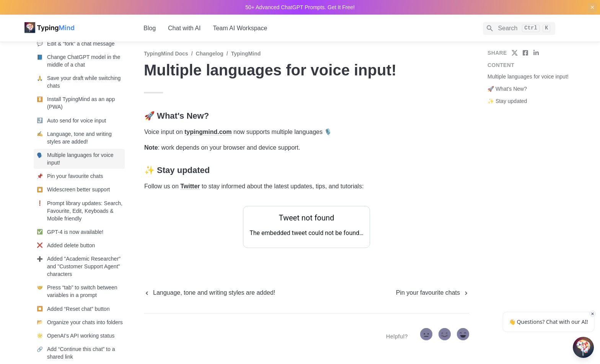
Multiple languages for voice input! (528, 77)
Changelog (210, 54)
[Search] (519, 28)
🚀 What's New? (507, 89)
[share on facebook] (525, 53)
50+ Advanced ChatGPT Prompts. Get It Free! (300, 7)
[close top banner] (592, 7)
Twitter (190, 186)
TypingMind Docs (166, 54)
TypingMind (246, 54)
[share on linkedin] (536, 53)
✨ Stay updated (507, 101)
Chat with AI (184, 28)
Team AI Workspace (240, 28)
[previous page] (210, 293)
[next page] (433, 293)
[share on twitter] (515, 53)
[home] (78, 28)
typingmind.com (208, 132)
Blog (150, 28)
